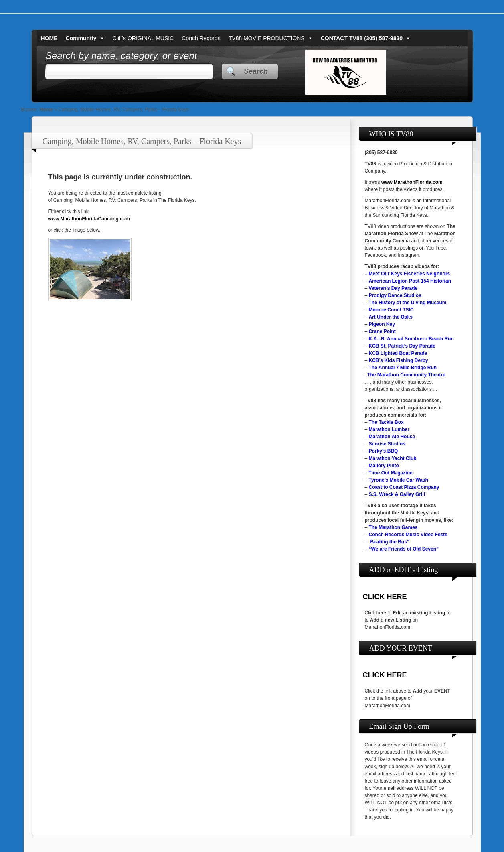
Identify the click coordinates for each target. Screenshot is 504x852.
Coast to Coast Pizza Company (404, 487)
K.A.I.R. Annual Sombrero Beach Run (411, 339)
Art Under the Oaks (391, 317)
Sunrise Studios (387, 444)
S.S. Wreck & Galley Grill (397, 494)
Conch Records (201, 38)
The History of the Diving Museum (408, 303)
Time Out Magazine (391, 473)
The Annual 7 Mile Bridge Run (403, 368)
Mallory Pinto (384, 466)
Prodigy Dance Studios (395, 295)
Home (46, 110)
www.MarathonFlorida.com (412, 182)
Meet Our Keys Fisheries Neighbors (410, 274)
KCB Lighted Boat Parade (398, 353)
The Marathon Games (393, 527)
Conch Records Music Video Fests (408, 535)
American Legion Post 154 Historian (410, 281)
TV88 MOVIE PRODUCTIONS (271, 38)
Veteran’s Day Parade (393, 288)
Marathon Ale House (392, 437)
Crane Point (382, 331)
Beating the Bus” (390, 542)
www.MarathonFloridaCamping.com (89, 219)
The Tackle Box (386, 422)
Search (256, 71)
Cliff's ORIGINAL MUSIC (143, 38)
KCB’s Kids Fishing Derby (399, 360)
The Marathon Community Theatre (406, 375)
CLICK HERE (385, 597)
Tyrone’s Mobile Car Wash (399, 480)
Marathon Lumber (389, 429)
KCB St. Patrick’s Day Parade (402, 346)
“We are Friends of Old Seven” (404, 549)
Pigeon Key (382, 324)
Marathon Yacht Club (393, 458)
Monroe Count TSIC (391, 310)
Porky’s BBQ (384, 451)
